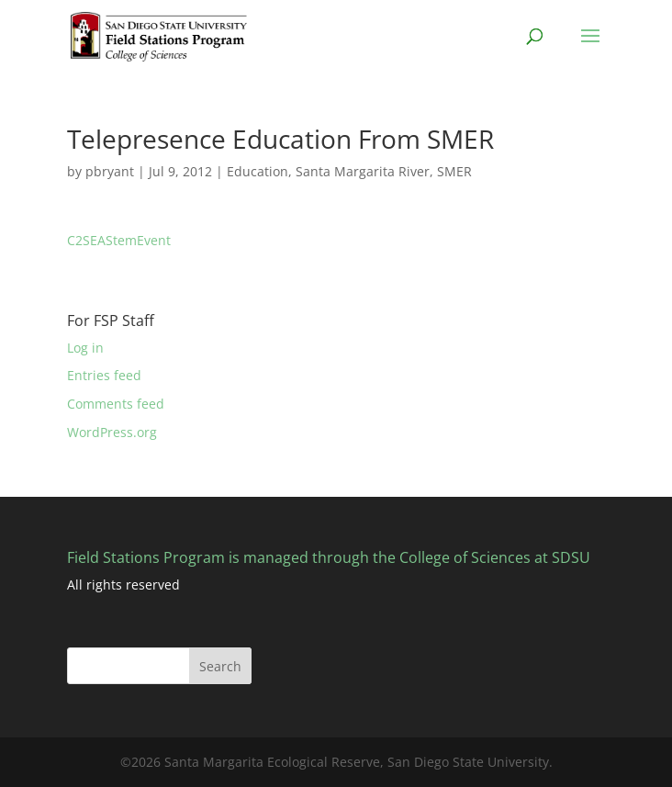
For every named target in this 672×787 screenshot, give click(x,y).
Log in (85, 348)
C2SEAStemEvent (119, 240)
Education (258, 171)
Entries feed (104, 375)
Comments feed (116, 404)
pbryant (110, 171)
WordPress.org (112, 432)
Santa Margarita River (363, 171)
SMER (454, 171)
